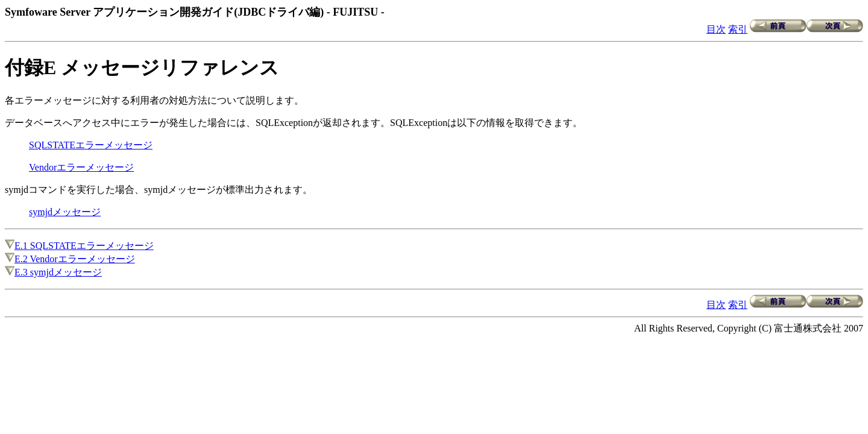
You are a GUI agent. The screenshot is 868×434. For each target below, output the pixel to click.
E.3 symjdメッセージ (53, 272)
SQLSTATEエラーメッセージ (91, 145)
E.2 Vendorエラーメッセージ (70, 259)
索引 (738, 29)
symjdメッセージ (65, 212)
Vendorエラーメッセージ (81, 167)
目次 (716, 29)
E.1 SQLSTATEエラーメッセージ (79, 246)
